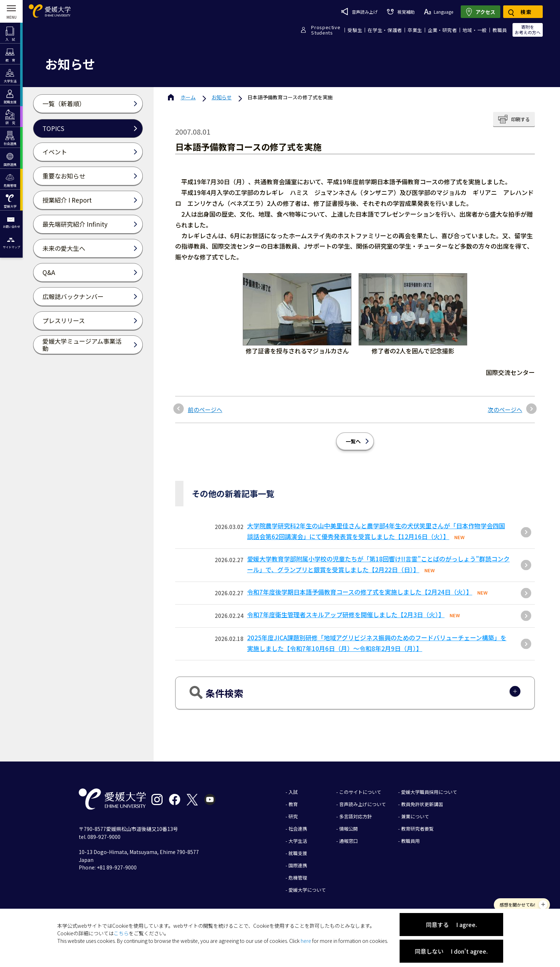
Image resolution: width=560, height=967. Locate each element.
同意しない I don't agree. (451, 951)
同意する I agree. (451, 925)
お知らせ (222, 97)
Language (439, 12)
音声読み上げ (359, 12)
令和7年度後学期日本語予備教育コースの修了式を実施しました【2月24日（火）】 (360, 592)
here (306, 941)
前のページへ (205, 410)
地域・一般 (475, 30)
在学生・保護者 (385, 30)
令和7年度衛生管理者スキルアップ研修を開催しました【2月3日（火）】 (346, 614)
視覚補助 (401, 12)
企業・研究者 (442, 30)
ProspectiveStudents (326, 30)
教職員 (500, 30)
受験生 (355, 30)
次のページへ (505, 410)
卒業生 (415, 30)
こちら (121, 933)
